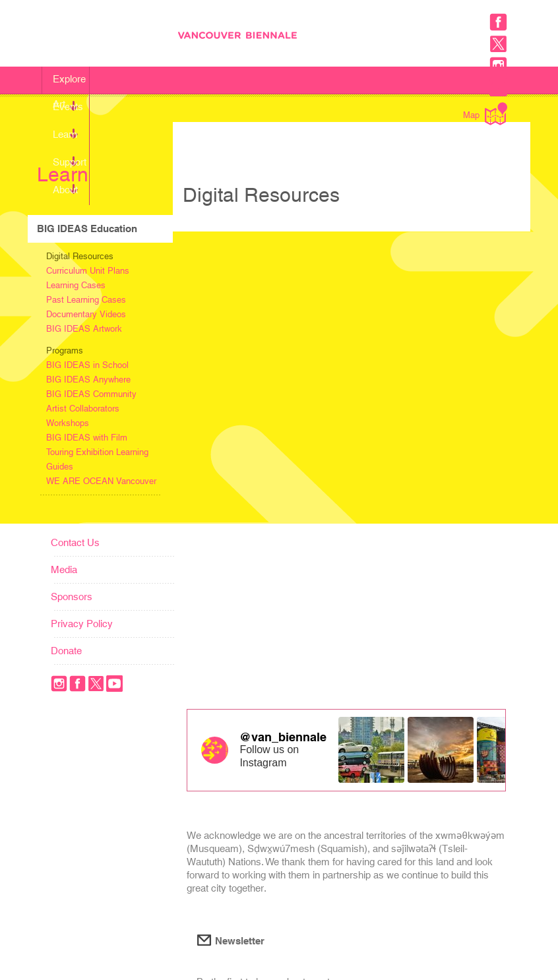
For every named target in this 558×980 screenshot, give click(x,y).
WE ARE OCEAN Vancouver (101, 481)
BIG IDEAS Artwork (84, 329)
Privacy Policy (82, 624)
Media (64, 569)
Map (485, 114)
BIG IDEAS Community (91, 394)
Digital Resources (80, 256)
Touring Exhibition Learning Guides (97, 459)
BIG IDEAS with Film (87, 438)
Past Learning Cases (86, 300)
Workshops (68, 423)
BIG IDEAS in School (87, 365)
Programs (65, 351)
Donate (66, 651)
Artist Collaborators (83, 409)
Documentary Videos (86, 314)
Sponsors (72, 597)
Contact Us (75, 542)
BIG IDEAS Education (87, 229)
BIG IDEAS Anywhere (88, 380)
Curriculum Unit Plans (88, 271)
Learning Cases (76, 285)
